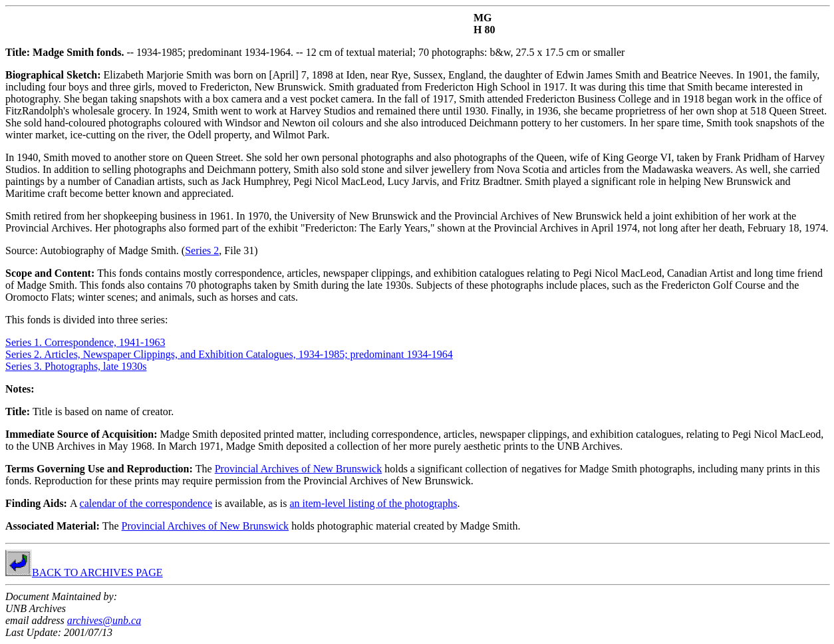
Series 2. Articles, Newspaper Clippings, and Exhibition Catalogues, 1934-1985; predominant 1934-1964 (229, 354)
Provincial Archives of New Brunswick (299, 469)
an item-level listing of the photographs (373, 503)
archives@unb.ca (104, 620)
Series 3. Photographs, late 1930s (76, 366)
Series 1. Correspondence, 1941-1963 (85, 342)
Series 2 (202, 250)
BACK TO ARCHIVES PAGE (84, 572)
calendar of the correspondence (146, 503)
